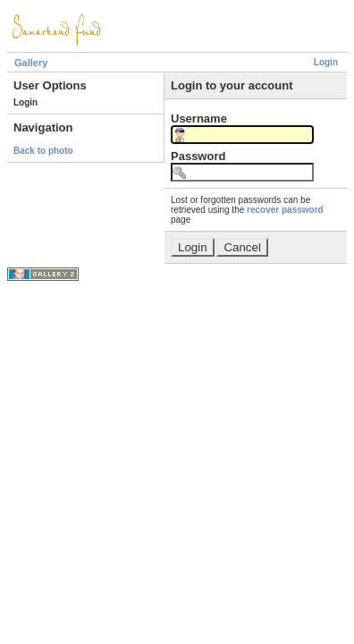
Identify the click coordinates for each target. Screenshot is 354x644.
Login (326, 62)
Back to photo (43, 151)
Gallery (31, 63)
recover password (285, 210)
